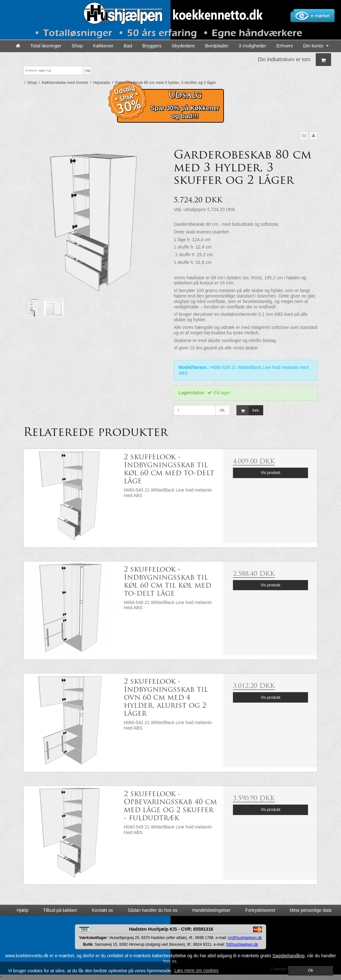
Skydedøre (183, 46)
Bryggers (152, 46)
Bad (128, 46)
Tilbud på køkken (60, 910)
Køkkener (103, 46)
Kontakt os (102, 910)
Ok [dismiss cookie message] (311, 970)
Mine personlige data (311, 910)
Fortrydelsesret (260, 910)
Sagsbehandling (289, 956)
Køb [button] (248, 410)
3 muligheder (253, 46)
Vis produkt (270, 473)
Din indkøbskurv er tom (294, 60)
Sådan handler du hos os (153, 910)
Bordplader (217, 46)
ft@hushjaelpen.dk (242, 944)
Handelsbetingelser (211, 910)
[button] (304, 136)
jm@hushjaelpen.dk (245, 938)
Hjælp (23, 910)
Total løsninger (46, 46)
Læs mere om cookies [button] (196, 970)
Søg (87, 70)
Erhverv (285, 46)
